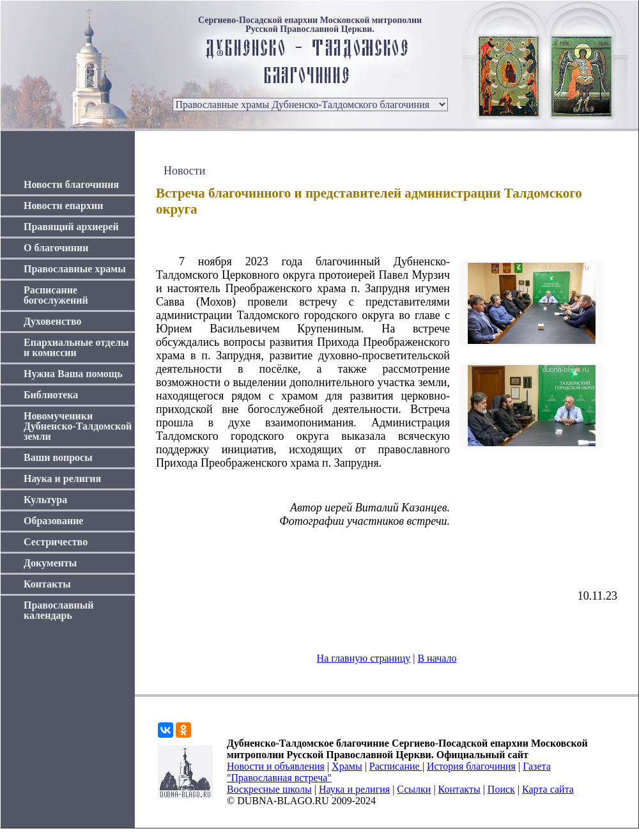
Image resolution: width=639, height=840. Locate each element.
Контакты (47, 584)
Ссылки (414, 789)
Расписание (396, 766)
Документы (50, 563)
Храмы (347, 766)
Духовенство (52, 321)
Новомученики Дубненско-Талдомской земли (78, 426)
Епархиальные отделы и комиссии (76, 347)
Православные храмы (75, 269)
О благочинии (56, 248)
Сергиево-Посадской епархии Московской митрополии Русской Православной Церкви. (310, 25)
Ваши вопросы (58, 457)
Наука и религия (62, 478)
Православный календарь (59, 610)
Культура (45, 500)
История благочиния (471, 766)
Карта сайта (548, 789)
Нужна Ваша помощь (73, 374)
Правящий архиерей (71, 227)
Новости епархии (63, 206)
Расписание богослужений (56, 295)
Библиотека (51, 395)
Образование (53, 521)
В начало (437, 658)
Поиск (501, 789)
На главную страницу (364, 658)
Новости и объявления (276, 766)
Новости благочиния (71, 184)
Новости (184, 171)
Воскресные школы (269, 789)
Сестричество (56, 542)
